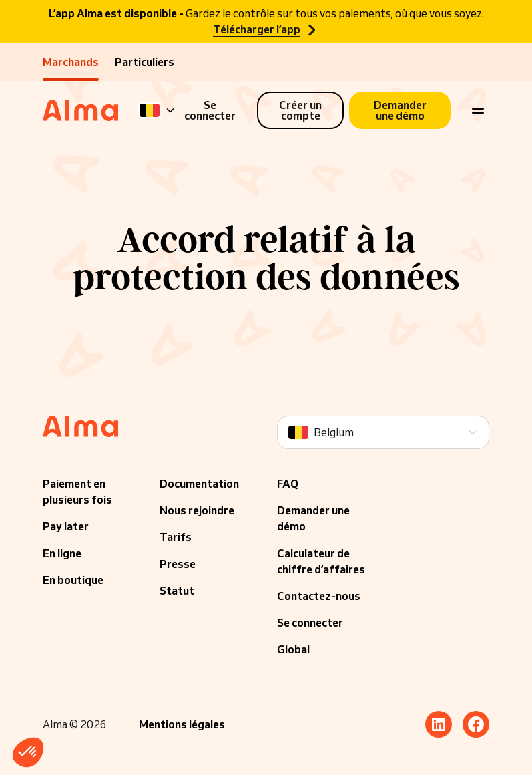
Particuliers (145, 62)
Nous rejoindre (197, 510)
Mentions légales (182, 724)
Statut (177, 591)
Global (293, 649)
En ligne (62, 553)
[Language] (158, 110)
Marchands (71, 62)
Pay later (66, 526)
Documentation (199, 484)
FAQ (288, 484)
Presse (178, 564)
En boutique (73, 580)
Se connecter (310, 623)
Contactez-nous (319, 596)
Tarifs (176, 537)
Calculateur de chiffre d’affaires (321, 561)
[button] (28, 752)
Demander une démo (313, 518)
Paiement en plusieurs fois (77, 492)
